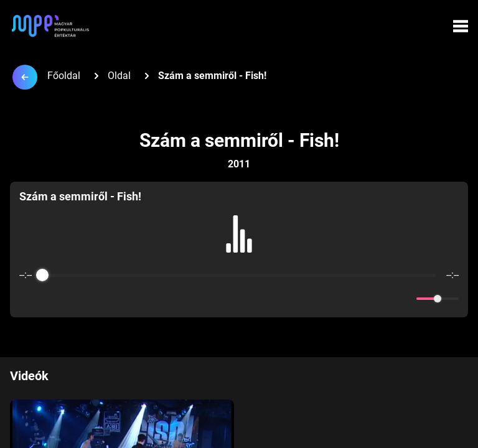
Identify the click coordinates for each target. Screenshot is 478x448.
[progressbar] (239, 275)
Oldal (119, 76)
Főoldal (64, 76)
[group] (239, 250)
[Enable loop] (27, 299)
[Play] (239, 299)
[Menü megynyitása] (461, 26)
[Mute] (405, 299)
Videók (29, 376)
